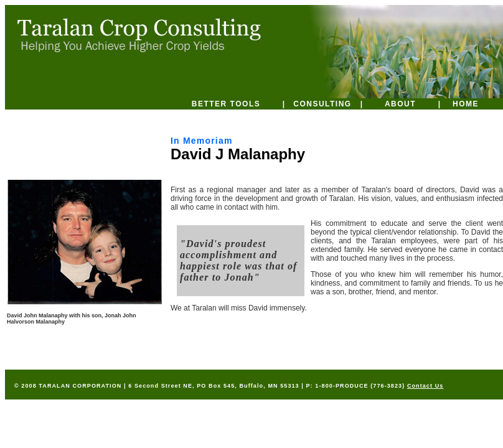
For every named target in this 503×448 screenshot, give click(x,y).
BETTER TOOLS (226, 104)
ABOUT (400, 104)
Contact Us (425, 386)
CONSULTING (322, 104)
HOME (466, 104)
